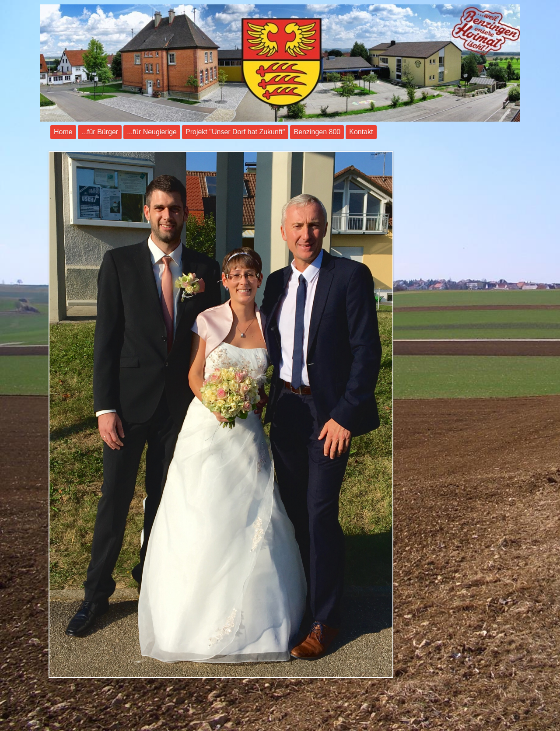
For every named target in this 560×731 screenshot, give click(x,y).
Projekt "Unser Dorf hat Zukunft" (235, 132)
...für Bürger (100, 132)
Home (63, 132)
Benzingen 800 (317, 132)
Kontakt (361, 132)
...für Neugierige (152, 132)
